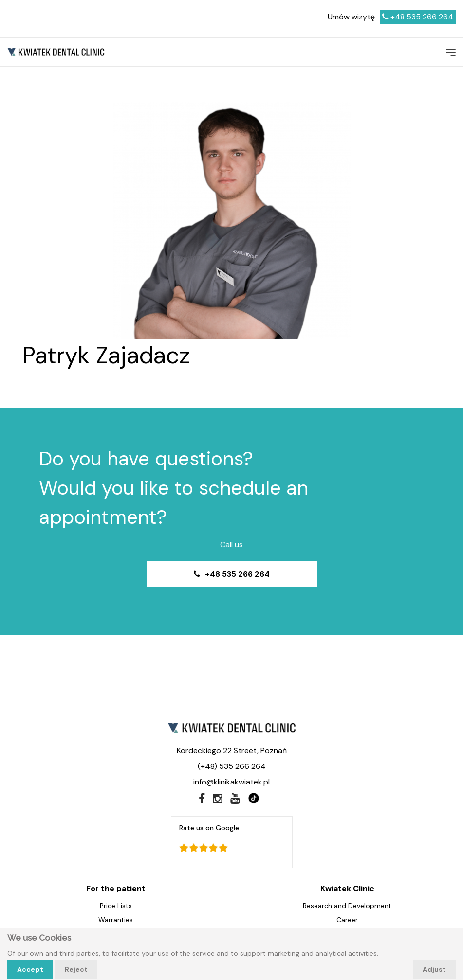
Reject (76, 969)
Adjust (434, 969)
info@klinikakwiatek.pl (231, 782)
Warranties (116, 920)
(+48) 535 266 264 (232, 766)
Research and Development (347, 906)
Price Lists (116, 906)
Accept (30, 969)
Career (347, 920)
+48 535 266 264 (418, 17)
